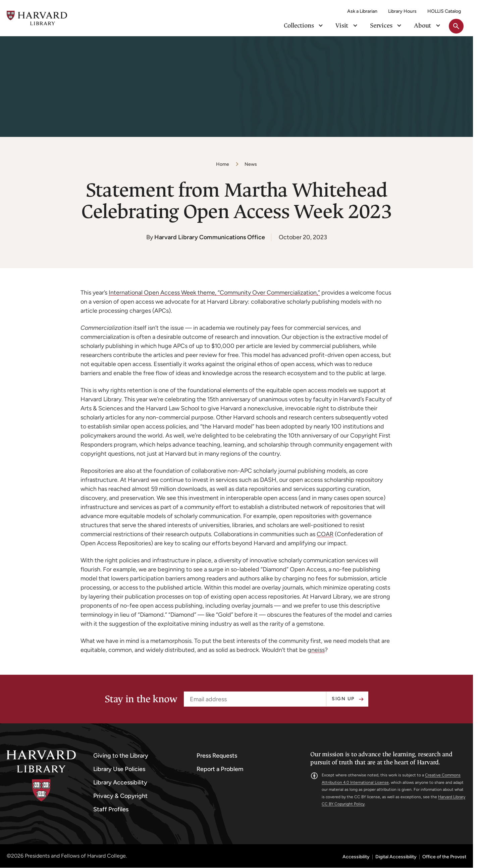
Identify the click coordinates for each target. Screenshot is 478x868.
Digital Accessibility (396, 857)
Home (223, 164)
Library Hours (402, 11)
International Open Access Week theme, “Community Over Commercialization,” (214, 293)
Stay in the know (141, 699)
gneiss (316, 650)
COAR (325, 534)
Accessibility (356, 857)
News (251, 164)
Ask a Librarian (362, 11)
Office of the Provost (444, 857)
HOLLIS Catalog (444, 11)
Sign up (343, 699)
